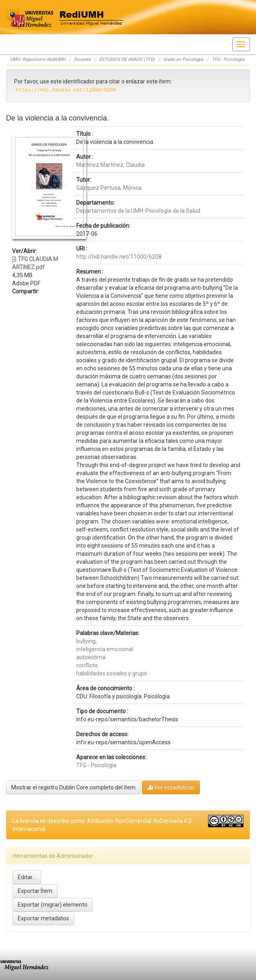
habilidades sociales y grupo (112, 673)
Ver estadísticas (171, 787)
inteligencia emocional (105, 649)
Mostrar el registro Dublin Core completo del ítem (73, 787)
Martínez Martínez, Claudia (110, 165)
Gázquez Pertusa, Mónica (109, 188)
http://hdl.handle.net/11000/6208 (119, 257)
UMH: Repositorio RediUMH (38, 59)
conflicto (87, 665)
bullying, (86, 641)
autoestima (91, 657)
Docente (82, 59)
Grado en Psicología (183, 59)
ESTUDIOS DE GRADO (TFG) (127, 59)
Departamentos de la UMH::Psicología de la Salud (138, 211)
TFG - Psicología (228, 59)
